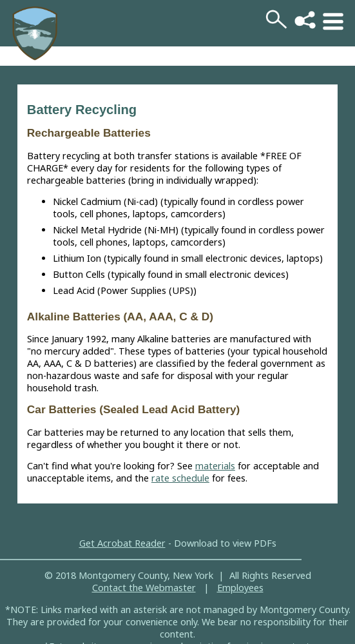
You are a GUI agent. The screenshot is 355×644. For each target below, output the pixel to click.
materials (215, 466)
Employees (240, 588)
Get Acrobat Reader (122, 543)
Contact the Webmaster (144, 588)
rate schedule (180, 478)
